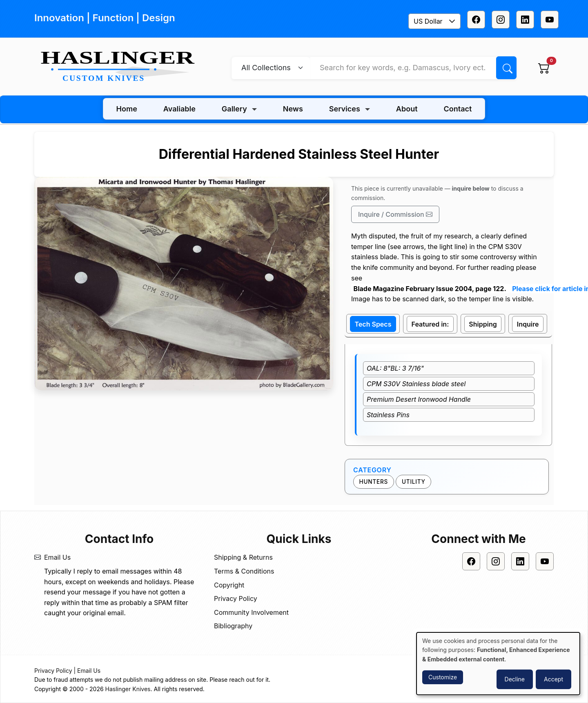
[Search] (506, 68)
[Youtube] (550, 20)
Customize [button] (443, 677)
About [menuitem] (407, 109)
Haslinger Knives (128, 689)
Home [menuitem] (127, 109)
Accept (553, 679)
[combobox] (434, 21)
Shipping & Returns (243, 557)
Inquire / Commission (395, 214)
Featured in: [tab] (430, 324)
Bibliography (233, 626)
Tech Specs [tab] (373, 324)
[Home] (121, 67)
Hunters (374, 482)
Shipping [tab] (483, 324)
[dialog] (498, 664)
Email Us (57, 557)
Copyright (229, 585)
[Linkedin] (525, 20)
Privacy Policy (236, 598)
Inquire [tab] (528, 324)
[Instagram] (501, 20)
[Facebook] (476, 20)
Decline (515, 679)
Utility (414, 482)
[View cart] (544, 68)
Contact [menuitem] (458, 109)
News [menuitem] (293, 109)
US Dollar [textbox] (428, 21)
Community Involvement (251, 612)
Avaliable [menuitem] (179, 109)
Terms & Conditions (244, 571)
